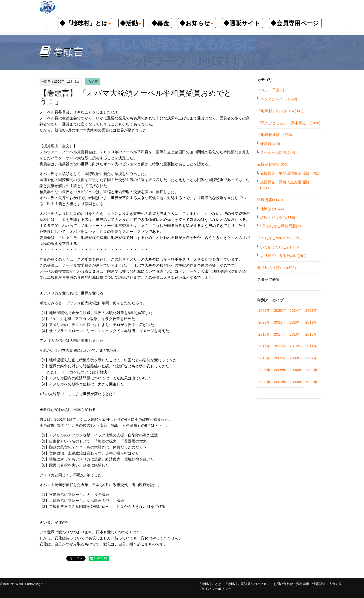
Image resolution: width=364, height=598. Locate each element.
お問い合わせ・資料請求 (291, 584)
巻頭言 (93, 82)
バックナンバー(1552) (279, 99)
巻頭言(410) (270, 144)
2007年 (311, 358)
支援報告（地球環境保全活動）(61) (290, 173)
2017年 (280, 334)
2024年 (296, 310)
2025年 (280, 310)
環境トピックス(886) (278, 217)
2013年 (280, 346)
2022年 (264, 322)
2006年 (264, 370)
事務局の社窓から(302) (277, 268)
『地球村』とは (210, 584)
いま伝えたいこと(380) (280, 247)
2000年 (296, 382)
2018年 (264, 334)
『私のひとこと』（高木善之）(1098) (289, 123)
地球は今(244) (272, 209)
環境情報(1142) (270, 200)
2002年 (264, 382)
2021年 (280, 322)
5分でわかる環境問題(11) (281, 226)
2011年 (311, 346)
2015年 (311, 334)
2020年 (296, 322)
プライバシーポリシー (215, 589)
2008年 (296, 358)
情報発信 (319, 584)
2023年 (311, 310)
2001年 (280, 382)
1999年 (311, 382)
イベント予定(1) (271, 90)
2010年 (264, 358)
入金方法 (335, 584)
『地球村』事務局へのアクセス (247, 584)
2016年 (296, 334)
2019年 (311, 322)
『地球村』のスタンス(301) (280, 111)
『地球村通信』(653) (275, 135)
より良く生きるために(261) (283, 256)
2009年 (280, 358)
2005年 (280, 370)
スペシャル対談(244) (278, 152)
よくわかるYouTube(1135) (279, 238)
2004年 (296, 370)
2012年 (296, 346)
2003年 (311, 370)
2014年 (264, 346)
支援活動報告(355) (273, 164)
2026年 (264, 310)
